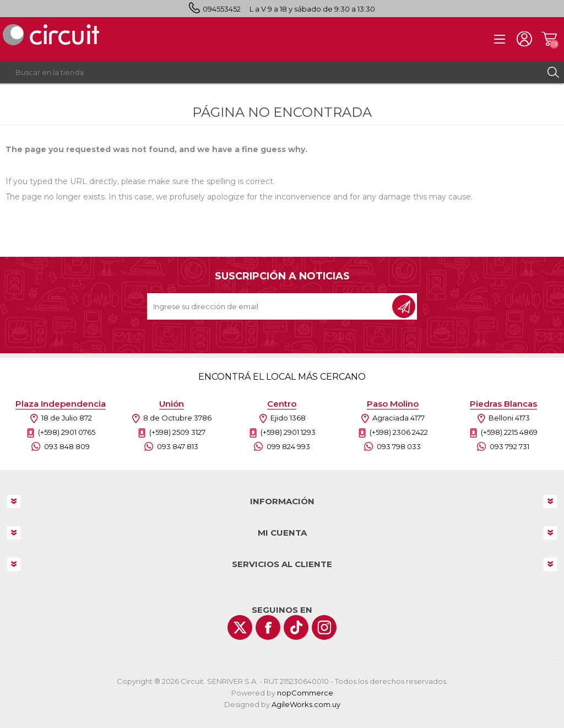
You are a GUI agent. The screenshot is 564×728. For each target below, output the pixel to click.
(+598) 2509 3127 (177, 432)
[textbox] (271, 72)
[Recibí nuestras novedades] (270, 306)
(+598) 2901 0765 (67, 432)
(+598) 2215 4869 (509, 432)
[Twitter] (240, 627)
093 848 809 (67, 446)
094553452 (222, 9)
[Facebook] (268, 627)
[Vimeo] (296, 627)
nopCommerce (305, 693)
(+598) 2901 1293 (288, 432)
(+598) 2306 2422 (399, 432)
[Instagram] (324, 627)
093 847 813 (178, 446)
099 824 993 (288, 446)
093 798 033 (399, 446)
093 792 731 (509, 446)
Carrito (549, 39)
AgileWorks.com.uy (306, 704)
